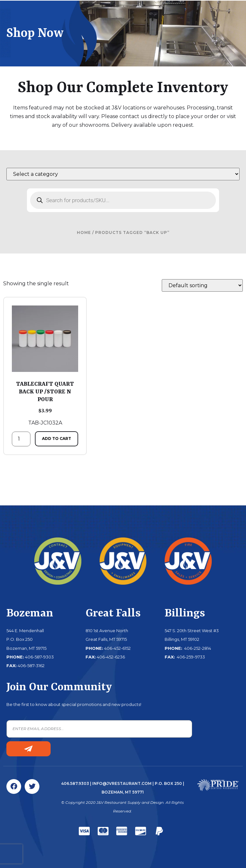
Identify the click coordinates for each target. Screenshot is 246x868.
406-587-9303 (39, 657)
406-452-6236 (111, 657)
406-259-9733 (190, 657)
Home (84, 232)
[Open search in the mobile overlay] (123, 200)
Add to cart (57, 438)
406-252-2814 (197, 648)
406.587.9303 (75, 783)
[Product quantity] (21, 439)
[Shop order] (202, 285)
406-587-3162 (31, 666)
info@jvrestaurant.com (122, 783)
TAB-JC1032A (45, 366)
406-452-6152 (117, 648)
